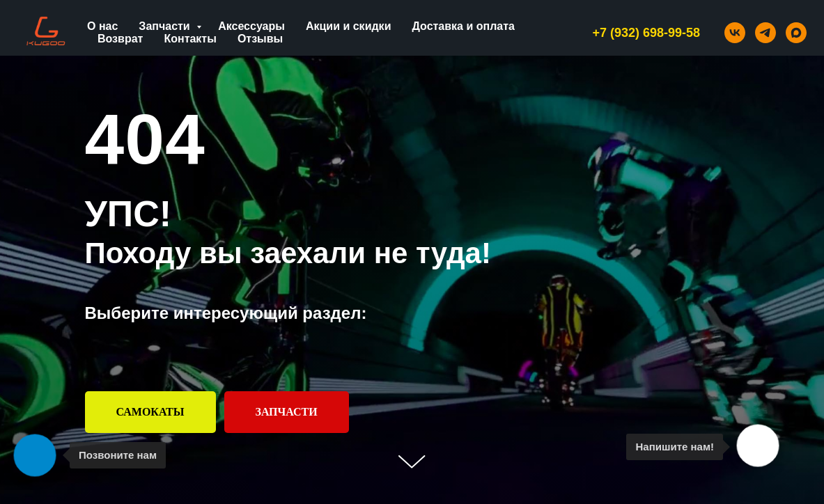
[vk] (735, 33)
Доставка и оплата (463, 26)
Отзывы (260, 39)
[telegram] (765, 33)
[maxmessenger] (796, 33)
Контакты (190, 39)
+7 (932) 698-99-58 (646, 33)
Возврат (120, 39)
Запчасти (166, 26)
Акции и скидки (349, 26)
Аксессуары (251, 26)
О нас (102, 26)
